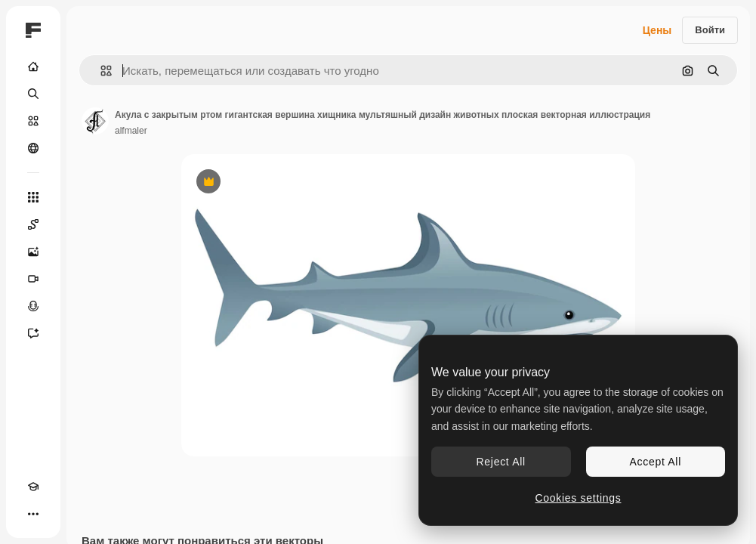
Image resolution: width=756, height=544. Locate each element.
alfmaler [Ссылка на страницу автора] (131, 131)
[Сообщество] (33, 148)
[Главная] (33, 66)
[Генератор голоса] (33, 306)
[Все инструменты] (33, 197)
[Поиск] (33, 94)
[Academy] (33, 487)
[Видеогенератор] (33, 279)
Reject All (501, 462)
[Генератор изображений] (33, 252)
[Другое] (33, 514)
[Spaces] (33, 224)
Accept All (656, 462)
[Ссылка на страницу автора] (95, 121)
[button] (100, 71)
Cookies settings (579, 498)
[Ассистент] (33, 333)
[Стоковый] (33, 121)
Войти (710, 30)
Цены (657, 30)
